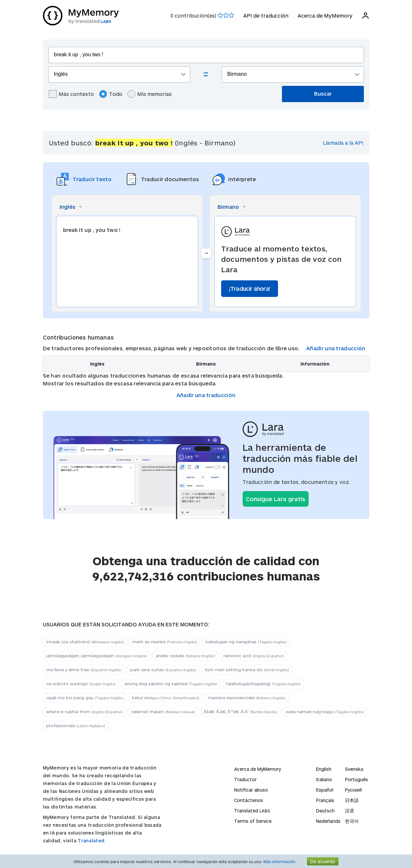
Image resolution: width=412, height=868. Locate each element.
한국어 (352, 821)
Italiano (324, 779)
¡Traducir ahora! (250, 288)
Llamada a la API (343, 143)
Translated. (92, 841)
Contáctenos (249, 800)
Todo (111, 94)
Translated (252, 811)
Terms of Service (253, 821)
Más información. (280, 861)
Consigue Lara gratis (276, 499)
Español (325, 790)
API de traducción (266, 15)
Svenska (354, 769)
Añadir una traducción (336, 348)
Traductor (245, 779)
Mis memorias (150, 94)
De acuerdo (323, 861)
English (324, 769)
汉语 (350, 811)
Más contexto (71, 94)
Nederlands (328, 821)
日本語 (352, 800)
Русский (353, 790)
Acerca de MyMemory (325, 15)
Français (325, 800)
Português (357, 779)
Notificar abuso (251, 790)
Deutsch (325, 811)
